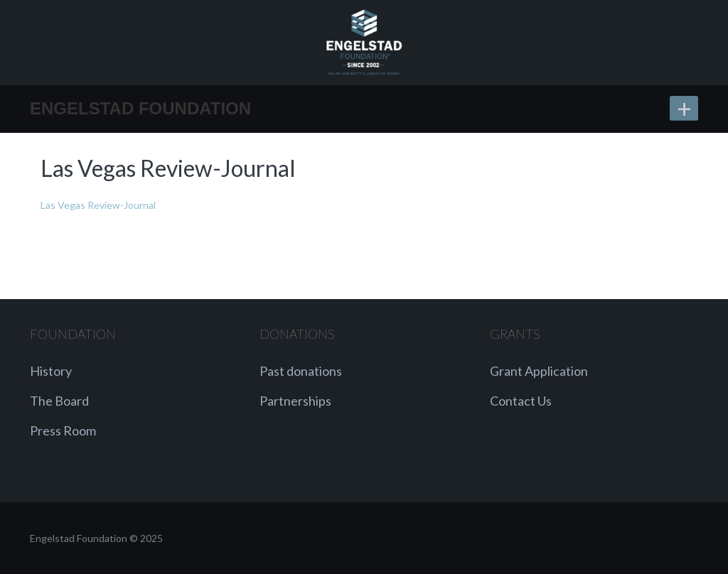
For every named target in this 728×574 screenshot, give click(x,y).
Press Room (63, 430)
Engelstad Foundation (140, 108)
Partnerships (295, 401)
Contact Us (521, 401)
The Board (59, 401)
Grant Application (539, 371)
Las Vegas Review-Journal (98, 205)
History (51, 371)
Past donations (301, 371)
